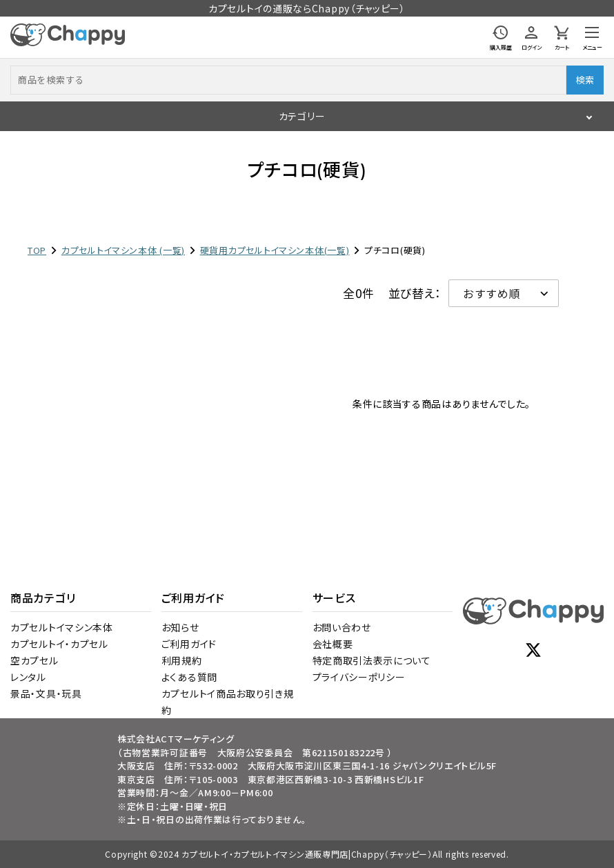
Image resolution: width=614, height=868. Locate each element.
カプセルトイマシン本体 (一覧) (123, 250)
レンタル (28, 677)
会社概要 (333, 644)
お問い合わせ (342, 627)
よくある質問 (189, 677)
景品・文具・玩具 (46, 693)
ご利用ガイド (189, 644)
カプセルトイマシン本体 (62, 627)
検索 (585, 80)
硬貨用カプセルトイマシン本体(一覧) (275, 250)
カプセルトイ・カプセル (59, 644)
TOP (37, 250)
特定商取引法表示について (372, 660)
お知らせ (180, 627)
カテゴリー (302, 116)
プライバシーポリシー (359, 677)
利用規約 (182, 660)
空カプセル (34, 660)
